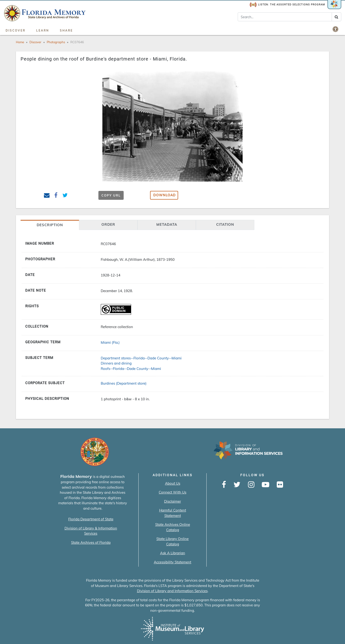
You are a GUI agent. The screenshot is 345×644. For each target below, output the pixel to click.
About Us (173, 483)
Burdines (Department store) (124, 383)
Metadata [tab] (167, 224)
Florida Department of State (91, 519)
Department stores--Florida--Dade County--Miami (141, 358)
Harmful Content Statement (173, 513)
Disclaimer (172, 501)
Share (66, 30)
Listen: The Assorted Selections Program (287, 5)
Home (20, 42)
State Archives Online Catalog (173, 527)
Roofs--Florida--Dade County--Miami (131, 369)
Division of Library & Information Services (91, 531)
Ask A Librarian (173, 553)
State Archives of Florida (91, 542)
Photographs (56, 42)
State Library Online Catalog (172, 541)
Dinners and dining (116, 363)
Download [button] (165, 195)
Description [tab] (50, 225)
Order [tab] (108, 224)
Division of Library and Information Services (172, 591)
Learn (43, 30)
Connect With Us (172, 492)
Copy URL (111, 195)
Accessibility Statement (172, 562)
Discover (16, 30)
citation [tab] (225, 224)
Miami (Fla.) (110, 342)
